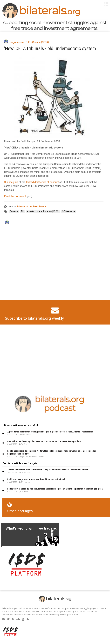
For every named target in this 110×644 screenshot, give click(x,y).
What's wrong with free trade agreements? (40, 528)
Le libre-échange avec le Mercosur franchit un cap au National (36, 479)
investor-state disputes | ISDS (43, 211)
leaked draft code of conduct (42, 182)
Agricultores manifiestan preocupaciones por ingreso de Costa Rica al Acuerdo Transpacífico (50, 432)
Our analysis (11, 182)
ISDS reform (68, 211)
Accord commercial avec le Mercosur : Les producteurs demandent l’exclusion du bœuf (48, 470)
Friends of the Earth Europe (32, 207)
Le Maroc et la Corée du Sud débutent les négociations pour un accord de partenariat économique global (55, 489)
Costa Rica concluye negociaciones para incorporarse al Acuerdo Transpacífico (44, 441)
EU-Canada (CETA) (38, 42)
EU (22, 211)
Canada (14, 211)
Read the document (15, 196)
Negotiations (17, 42)
